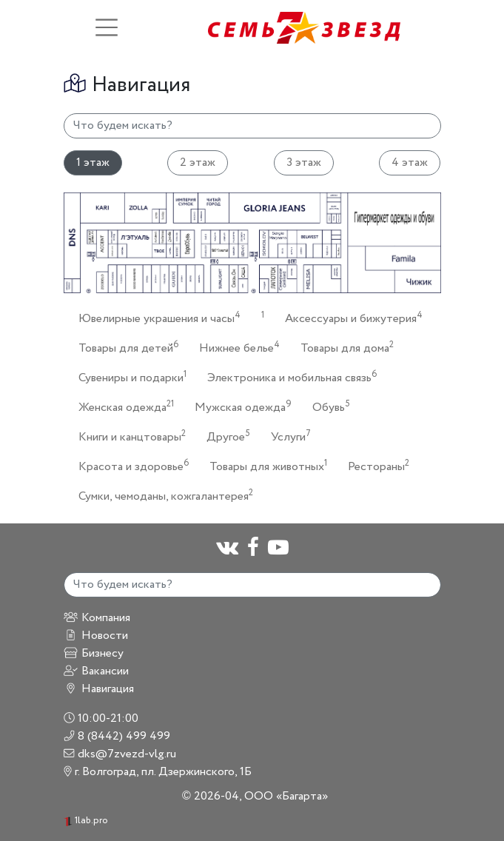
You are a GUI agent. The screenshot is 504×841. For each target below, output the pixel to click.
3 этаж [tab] (304, 162)
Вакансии (96, 671)
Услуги (286, 436)
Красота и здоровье (129, 466)
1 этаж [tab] (93, 162)
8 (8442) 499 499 (117, 736)
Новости (96, 636)
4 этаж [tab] (410, 162)
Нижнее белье (235, 348)
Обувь (327, 407)
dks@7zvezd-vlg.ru (120, 754)
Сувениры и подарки (128, 377)
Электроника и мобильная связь (288, 377)
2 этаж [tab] (198, 162)
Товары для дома (343, 348)
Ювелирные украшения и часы (155, 318)
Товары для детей (124, 348)
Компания (97, 618)
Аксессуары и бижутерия (349, 318)
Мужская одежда (239, 407)
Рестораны (374, 466)
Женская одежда (122, 407)
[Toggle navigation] (107, 27)
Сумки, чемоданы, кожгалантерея (161, 496)
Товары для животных (264, 466)
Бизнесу (94, 653)
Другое (224, 436)
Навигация (99, 689)
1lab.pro (86, 821)
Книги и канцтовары (128, 436)
